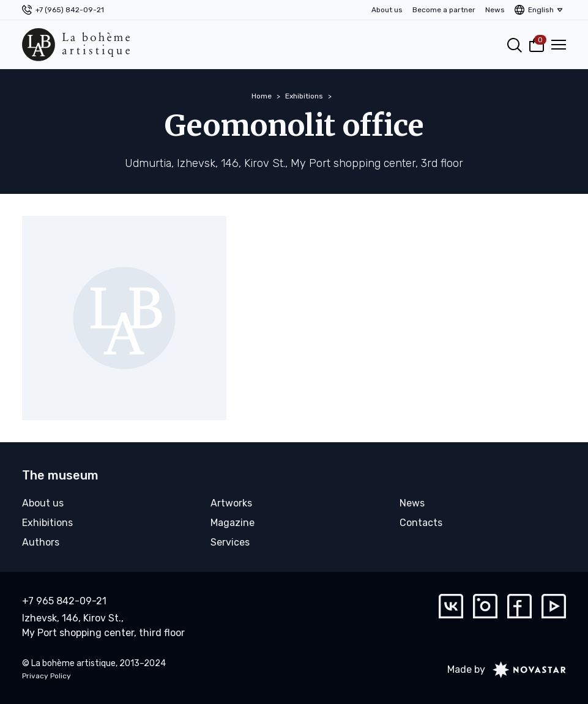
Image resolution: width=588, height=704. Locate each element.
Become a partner (444, 10)
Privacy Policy (47, 676)
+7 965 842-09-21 (64, 601)
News (495, 10)
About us (387, 10)
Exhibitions (304, 96)
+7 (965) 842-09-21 (70, 10)
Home (262, 96)
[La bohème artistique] (76, 45)
